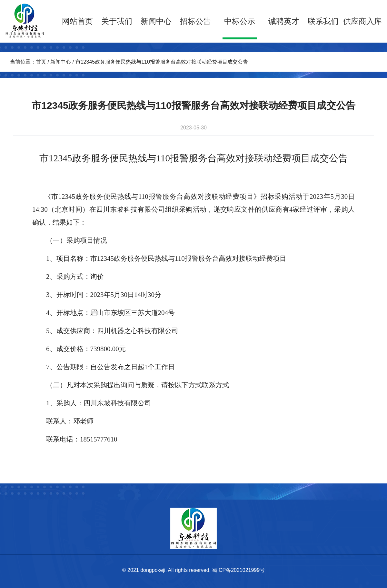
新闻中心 (156, 21)
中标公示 (240, 21)
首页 (41, 62)
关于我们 (117, 21)
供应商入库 (362, 21)
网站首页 (77, 21)
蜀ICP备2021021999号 (238, 570)
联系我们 (323, 21)
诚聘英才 (284, 21)
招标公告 (195, 21)
